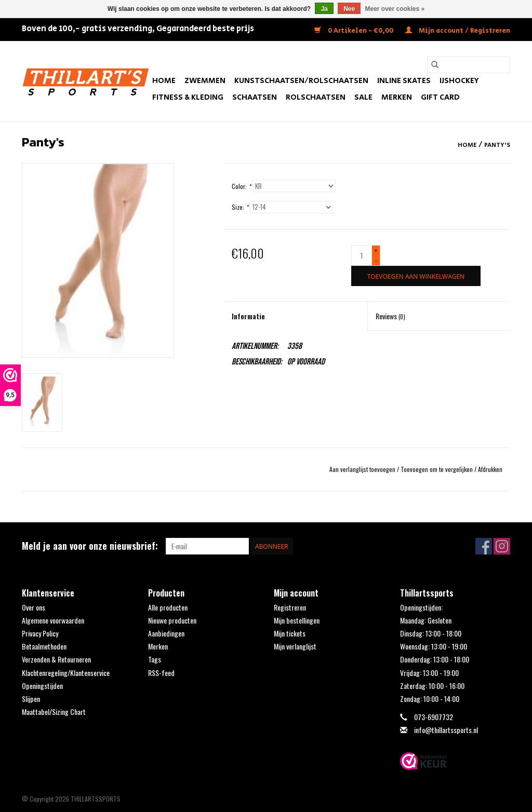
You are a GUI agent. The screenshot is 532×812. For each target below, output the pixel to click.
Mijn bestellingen (297, 620)
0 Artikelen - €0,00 (355, 31)
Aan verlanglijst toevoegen (363, 469)
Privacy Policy (40, 633)
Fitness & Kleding (188, 97)
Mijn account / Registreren (458, 31)
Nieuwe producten (172, 620)
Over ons (34, 607)
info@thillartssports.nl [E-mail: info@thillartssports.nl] (446, 730)
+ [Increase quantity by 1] (376, 251)
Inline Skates (404, 81)
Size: (240, 207)
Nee (349, 9)
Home (164, 81)
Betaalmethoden (44, 646)
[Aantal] (362, 255)
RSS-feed (161, 673)
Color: (241, 186)
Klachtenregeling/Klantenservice (66, 673)
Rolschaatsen (316, 97)
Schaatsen (255, 97)
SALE (363, 97)
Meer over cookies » (395, 9)
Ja (324, 9)
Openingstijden (42, 686)
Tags (155, 659)
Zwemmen (205, 81)
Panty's (497, 145)
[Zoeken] (469, 65)
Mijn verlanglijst (295, 646)
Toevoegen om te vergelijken (437, 469)
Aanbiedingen (166, 633)
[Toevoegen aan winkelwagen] (416, 276)
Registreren (290, 607)
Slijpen (31, 699)
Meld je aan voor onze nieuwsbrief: (90, 546)
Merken (397, 97)
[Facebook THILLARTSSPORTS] (484, 546)
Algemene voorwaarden (53, 620)
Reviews (390, 316)
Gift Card (440, 97)
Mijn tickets (290, 633)
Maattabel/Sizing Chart (54, 712)
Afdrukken (490, 469)
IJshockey (459, 81)
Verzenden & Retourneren (56, 659)
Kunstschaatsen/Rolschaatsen (301, 81)
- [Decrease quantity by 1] (376, 260)
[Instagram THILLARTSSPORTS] (502, 546)
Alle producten (168, 607)
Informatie (248, 316)
